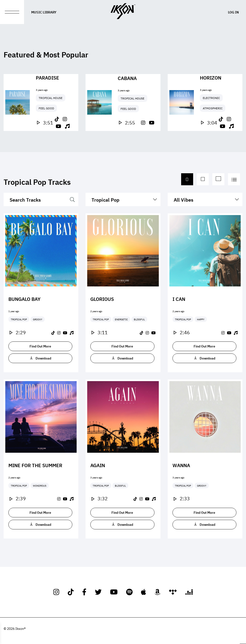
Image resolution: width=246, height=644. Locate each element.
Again (98, 465)
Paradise (47, 77)
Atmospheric (213, 108)
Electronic (211, 98)
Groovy (38, 319)
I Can (179, 299)
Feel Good (46, 108)
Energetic (121, 319)
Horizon (211, 77)
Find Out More (40, 346)
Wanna (181, 465)
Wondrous (40, 486)
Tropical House (51, 98)
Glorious (102, 299)
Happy (201, 319)
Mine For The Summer (35, 465)
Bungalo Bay (25, 299)
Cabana (127, 78)
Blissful (139, 319)
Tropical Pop (19, 319)
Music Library (44, 12)
